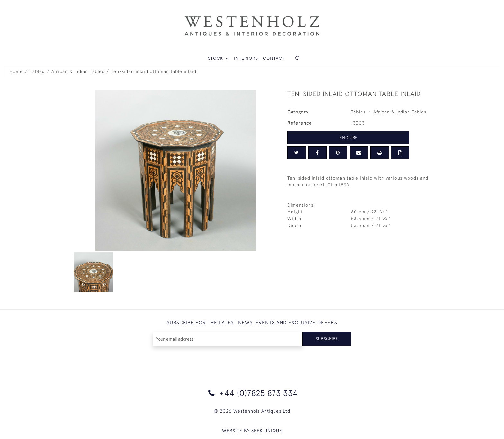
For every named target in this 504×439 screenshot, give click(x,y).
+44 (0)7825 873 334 (252, 393)
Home (16, 71)
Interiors (246, 58)
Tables (37, 71)
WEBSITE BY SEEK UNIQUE (252, 431)
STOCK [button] (216, 58)
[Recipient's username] (228, 339)
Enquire (348, 138)
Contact (274, 58)
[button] (298, 58)
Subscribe (327, 339)
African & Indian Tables (78, 71)
